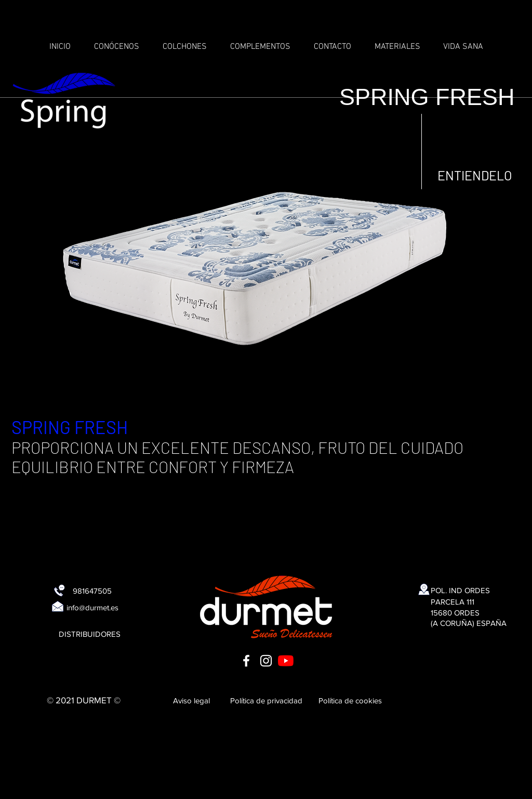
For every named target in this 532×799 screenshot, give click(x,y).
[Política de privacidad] (266, 700)
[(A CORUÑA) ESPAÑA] (469, 623)
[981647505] (92, 591)
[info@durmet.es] (92, 607)
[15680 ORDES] (455, 612)
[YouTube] (286, 661)
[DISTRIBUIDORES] (89, 634)
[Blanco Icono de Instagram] (266, 661)
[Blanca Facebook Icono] (246, 661)
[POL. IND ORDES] (460, 590)
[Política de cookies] (350, 700)
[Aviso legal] (191, 700)
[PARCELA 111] (453, 601)
